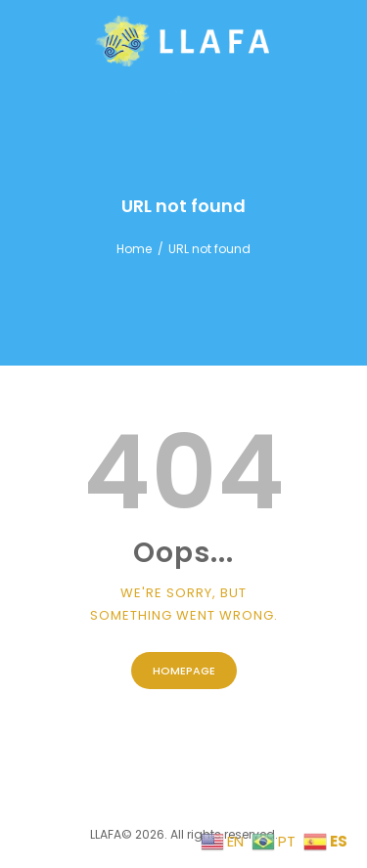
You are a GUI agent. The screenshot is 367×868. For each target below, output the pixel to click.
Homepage (184, 671)
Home (134, 249)
